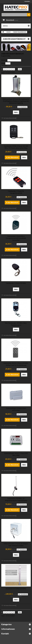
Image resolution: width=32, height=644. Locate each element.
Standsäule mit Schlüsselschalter (16, 589)
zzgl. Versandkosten (22, 107)
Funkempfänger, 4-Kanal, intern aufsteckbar (16, 409)
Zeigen (3, 63)
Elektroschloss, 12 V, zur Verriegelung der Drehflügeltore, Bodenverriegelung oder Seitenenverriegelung (16, 101)
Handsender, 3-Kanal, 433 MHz (16, 283)
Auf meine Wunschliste (10, 118)
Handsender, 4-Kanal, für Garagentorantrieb (16, 192)
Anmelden (27, 1)
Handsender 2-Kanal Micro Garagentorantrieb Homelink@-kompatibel (16, 238)
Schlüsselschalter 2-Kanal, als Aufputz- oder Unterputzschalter (16, 545)
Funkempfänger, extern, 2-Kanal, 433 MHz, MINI (16, 454)
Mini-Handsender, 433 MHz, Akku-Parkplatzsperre (16, 324)
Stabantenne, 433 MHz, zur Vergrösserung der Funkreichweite (16, 499)
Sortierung (4, 60)
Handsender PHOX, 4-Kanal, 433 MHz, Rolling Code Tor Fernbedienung (16, 364)
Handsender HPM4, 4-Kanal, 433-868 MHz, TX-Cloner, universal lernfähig (16, 147)
